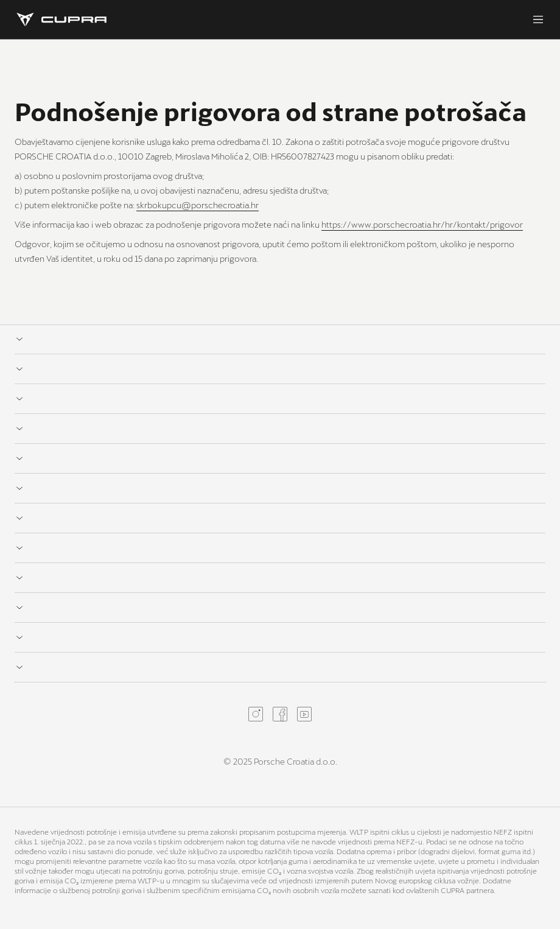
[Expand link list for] (280, 339)
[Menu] (538, 19)
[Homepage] (61, 19)
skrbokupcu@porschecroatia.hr (198, 205)
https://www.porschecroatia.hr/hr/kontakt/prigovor (422, 224)
